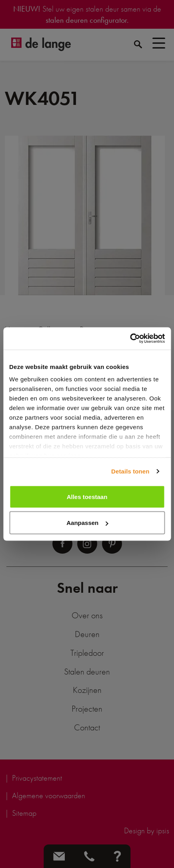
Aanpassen (87, 523)
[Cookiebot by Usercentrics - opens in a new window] (130, 339)
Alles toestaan (87, 496)
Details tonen (130, 471)
